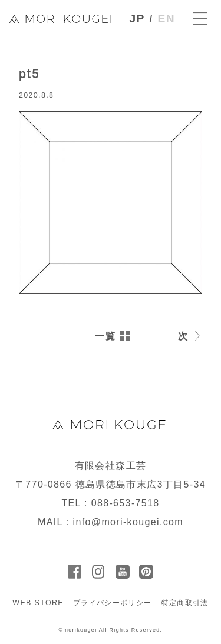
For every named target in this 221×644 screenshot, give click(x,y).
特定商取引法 (185, 603)
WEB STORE (38, 603)
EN (166, 19)
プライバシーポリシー (113, 603)
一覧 (105, 336)
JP (137, 19)
